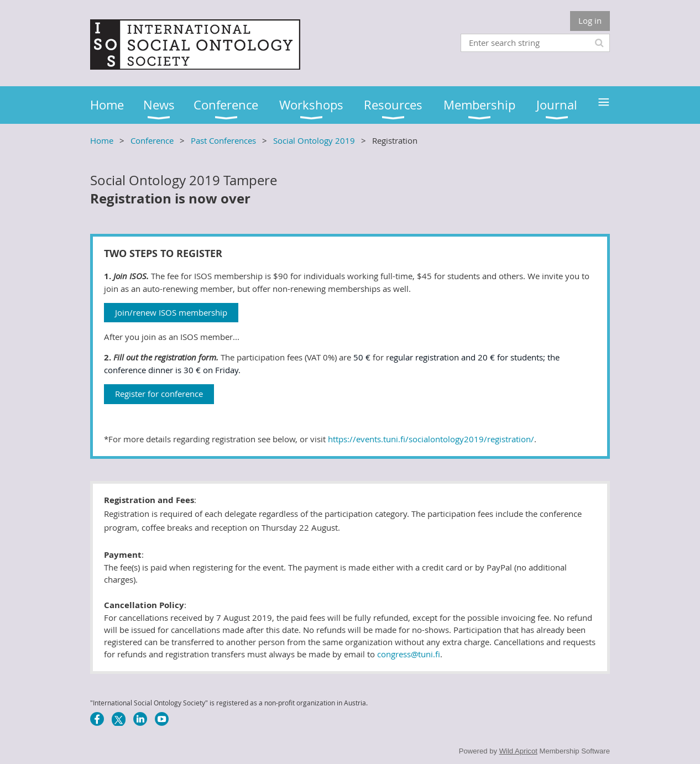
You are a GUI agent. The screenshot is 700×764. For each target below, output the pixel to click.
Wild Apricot (518, 751)
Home (102, 140)
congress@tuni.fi (409, 654)
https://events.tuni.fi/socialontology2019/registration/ (431, 439)
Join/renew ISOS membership (171, 312)
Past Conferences (223, 140)
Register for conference (159, 394)
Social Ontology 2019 (314, 140)
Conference (152, 140)
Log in (590, 20)
